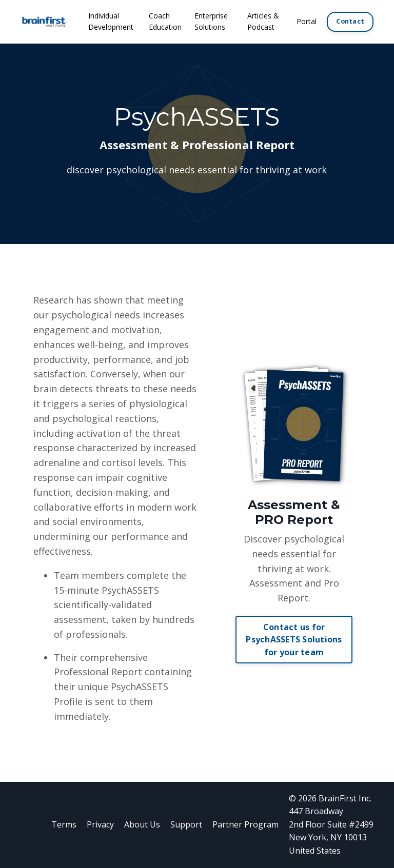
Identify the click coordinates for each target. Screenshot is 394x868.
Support (186, 824)
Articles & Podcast (263, 21)
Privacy (100, 824)
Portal (307, 21)
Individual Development (111, 21)
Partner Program (245, 824)
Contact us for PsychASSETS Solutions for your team (294, 640)
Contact (350, 21)
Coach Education (165, 21)
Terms (64, 824)
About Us (142, 824)
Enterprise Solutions (211, 21)
